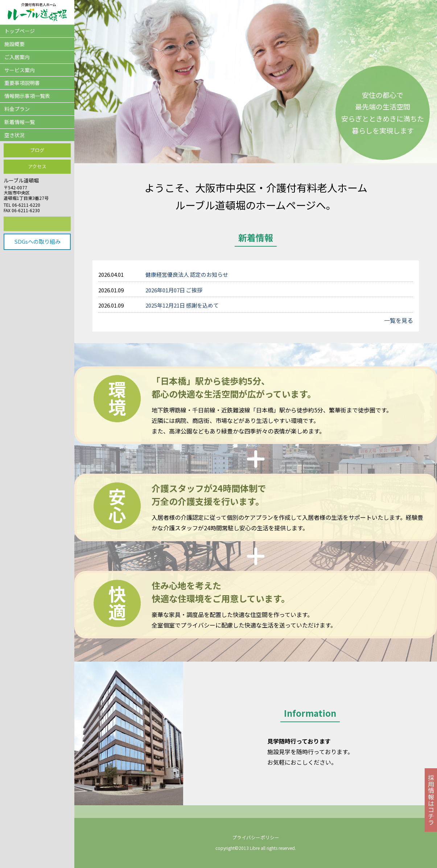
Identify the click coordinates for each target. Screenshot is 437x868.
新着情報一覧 (20, 122)
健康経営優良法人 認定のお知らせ (187, 274)
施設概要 (15, 44)
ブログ (37, 150)
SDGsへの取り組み (37, 241)
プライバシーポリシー (256, 837)
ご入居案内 (17, 57)
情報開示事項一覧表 (27, 96)
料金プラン (17, 109)
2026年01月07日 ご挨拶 (174, 290)
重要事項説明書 (22, 83)
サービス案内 (20, 70)
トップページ (20, 31)
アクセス (37, 166)
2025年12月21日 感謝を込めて (182, 305)
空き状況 (15, 135)
